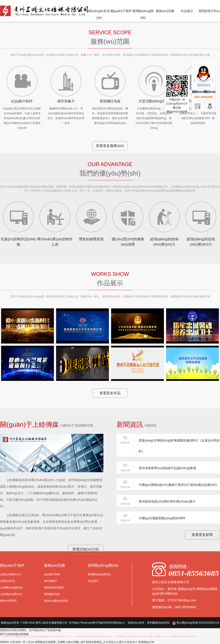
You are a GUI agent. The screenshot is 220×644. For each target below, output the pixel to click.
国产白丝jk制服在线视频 (14, 634)
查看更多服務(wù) (110, 146)
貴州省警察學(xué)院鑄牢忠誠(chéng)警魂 (167, 468)
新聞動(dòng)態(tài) (99, 574)
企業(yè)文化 (8, 581)
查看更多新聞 (202, 535)
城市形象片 (51, 581)
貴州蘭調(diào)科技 (158, 623)
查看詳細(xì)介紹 (85, 549)
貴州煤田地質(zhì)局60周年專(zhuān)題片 (167, 501)
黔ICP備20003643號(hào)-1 (109, 623)
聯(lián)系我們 (8, 601)
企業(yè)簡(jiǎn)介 (11, 574)
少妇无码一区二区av (22, 642)
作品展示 (187, 11)
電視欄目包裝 (52, 594)
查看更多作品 (110, 393)
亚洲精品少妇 (146, 642)
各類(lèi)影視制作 (54, 588)
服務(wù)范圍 (165, 11)
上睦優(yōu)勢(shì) (11, 594)
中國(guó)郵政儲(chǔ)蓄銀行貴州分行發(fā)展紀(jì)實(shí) (178, 485)
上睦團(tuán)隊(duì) (11, 588)
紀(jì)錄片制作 (52, 574)
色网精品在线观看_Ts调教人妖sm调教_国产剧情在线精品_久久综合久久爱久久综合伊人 (86, 642)
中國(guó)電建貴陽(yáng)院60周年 (162, 518)
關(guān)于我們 (121, 11)
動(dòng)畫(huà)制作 (56, 601)
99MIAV (5, 642)
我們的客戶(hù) (209, 11)
